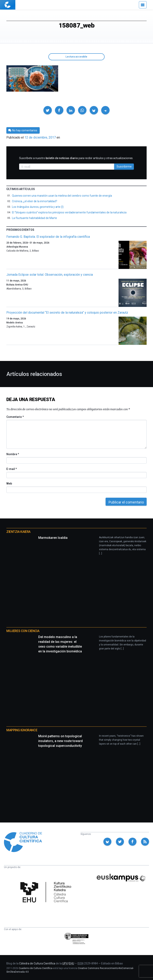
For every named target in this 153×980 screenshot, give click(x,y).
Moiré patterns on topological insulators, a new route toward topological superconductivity (60, 741)
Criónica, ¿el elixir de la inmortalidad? (35, 201)
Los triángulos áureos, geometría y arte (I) (38, 207)
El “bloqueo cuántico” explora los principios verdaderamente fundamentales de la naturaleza (69, 212)
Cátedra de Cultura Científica (37, 963)
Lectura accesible (76, 57)
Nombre (13, 454)
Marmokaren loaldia (53, 538)
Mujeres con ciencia (23, 631)
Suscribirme (124, 166)
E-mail (11, 469)
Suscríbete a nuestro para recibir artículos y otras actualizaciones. (76, 158)
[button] (48, 110)
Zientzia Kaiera (18, 532)
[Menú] (143, 5)
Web (9, 484)
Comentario (15, 417)
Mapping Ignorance (22, 730)
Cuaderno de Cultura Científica (36, 968)
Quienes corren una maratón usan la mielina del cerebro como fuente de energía (62, 196)
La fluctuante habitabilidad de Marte (34, 218)
